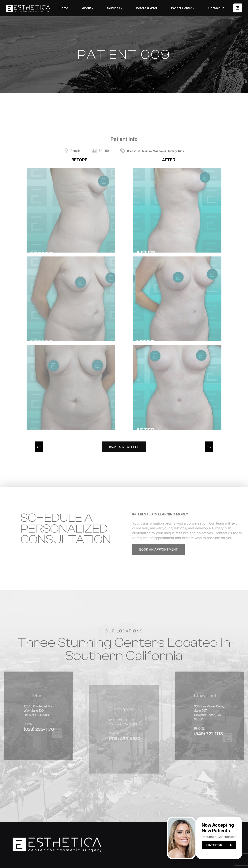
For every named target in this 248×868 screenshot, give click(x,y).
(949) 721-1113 (210, 722)
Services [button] (115, 8)
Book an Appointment (171, 550)
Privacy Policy (131, 855)
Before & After (147, 8)
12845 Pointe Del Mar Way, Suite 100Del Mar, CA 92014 (27, 705)
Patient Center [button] (183, 8)
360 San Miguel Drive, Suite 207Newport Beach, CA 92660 (217, 703)
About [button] (88, 8)
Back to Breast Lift (124, 447)
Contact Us (216, 8)
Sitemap (150, 855)
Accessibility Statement (102, 855)
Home (64, 8)
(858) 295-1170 (19, 726)
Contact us (217, 847)
